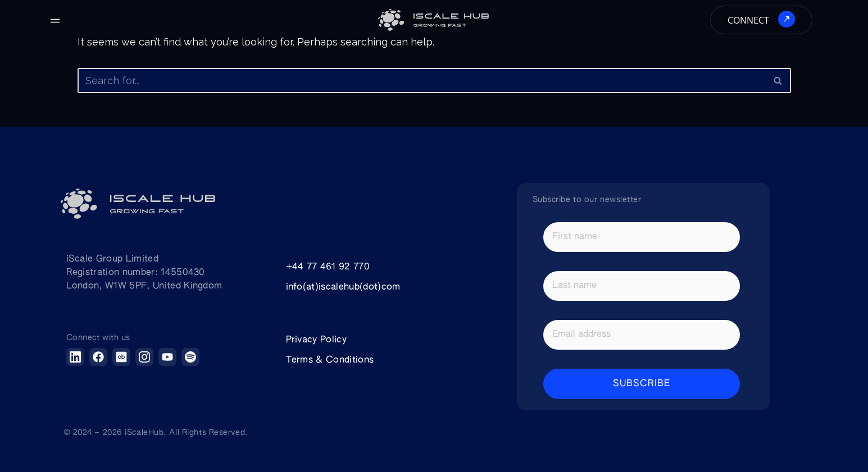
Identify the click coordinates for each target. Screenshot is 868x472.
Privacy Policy (316, 340)
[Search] (422, 81)
